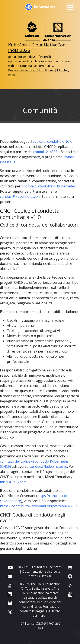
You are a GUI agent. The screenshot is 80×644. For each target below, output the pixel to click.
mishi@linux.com (13, 482)
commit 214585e (46, 152)
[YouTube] (10, 567)
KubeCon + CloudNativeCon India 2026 (37, 47)
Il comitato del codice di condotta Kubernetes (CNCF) (34, 461)
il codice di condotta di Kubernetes (49, 186)
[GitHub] (70, 576)
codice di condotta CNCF (52, 141)
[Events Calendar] (70, 594)
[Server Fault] (9, 585)
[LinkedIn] (10, 594)
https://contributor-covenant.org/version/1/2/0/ (38, 506)
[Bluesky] (10, 603)
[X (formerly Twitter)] (10, 612)
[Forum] (10, 576)
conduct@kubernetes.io (19, 196)
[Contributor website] (70, 567)
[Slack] (70, 585)
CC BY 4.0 (44, 576)
